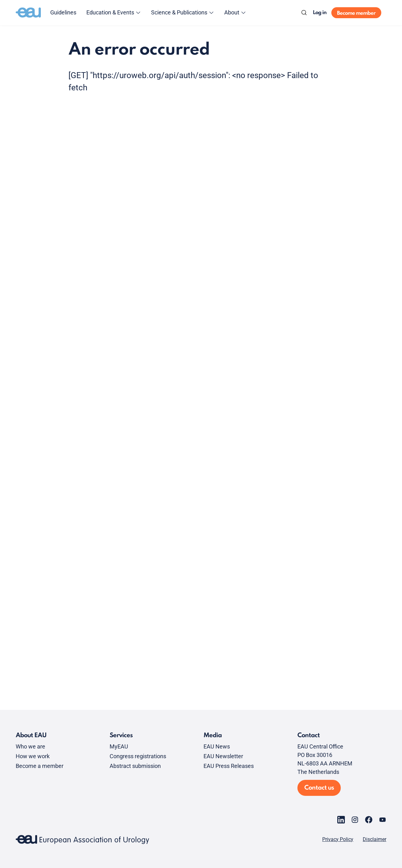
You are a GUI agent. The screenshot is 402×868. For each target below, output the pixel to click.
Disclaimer (375, 839)
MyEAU (119, 746)
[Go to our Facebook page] (369, 820)
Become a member (40, 766)
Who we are (30, 746)
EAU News (217, 746)
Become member (356, 13)
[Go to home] (28, 13)
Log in (320, 13)
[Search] (304, 13)
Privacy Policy (338, 839)
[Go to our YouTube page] (383, 820)
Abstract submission (135, 766)
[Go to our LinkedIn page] (341, 820)
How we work (33, 756)
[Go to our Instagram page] (355, 820)
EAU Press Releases (229, 766)
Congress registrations (138, 756)
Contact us (319, 788)
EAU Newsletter (223, 756)
